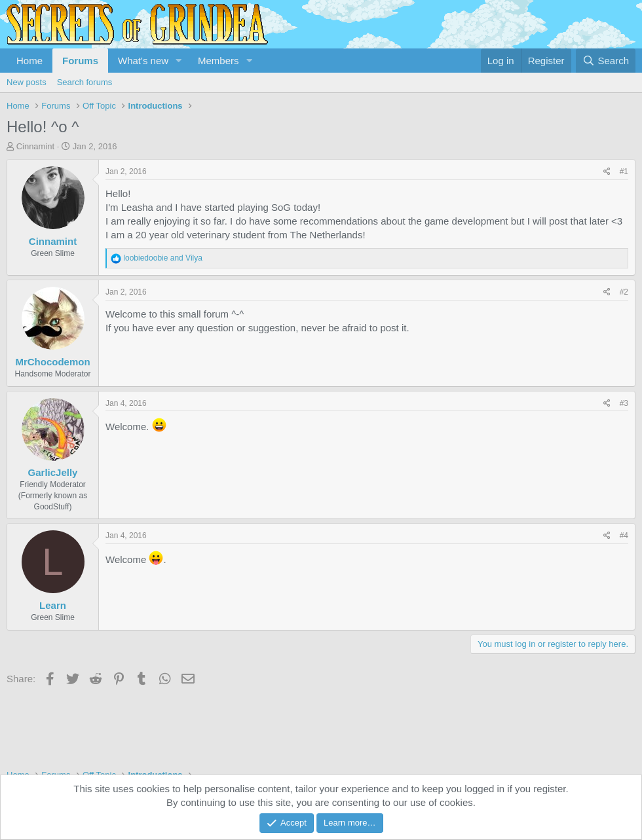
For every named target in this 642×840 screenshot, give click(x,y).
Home (29, 61)
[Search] (606, 61)
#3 (624, 403)
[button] (179, 61)
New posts (27, 82)
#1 (624, 172)
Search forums (85, 82)
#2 (624, 292)
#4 (624, 536)
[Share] (607, 172)
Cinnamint (36, 146)
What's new (143, 61)
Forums (80, 61)
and (163, 258)
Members (218, 61)
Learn (53, 605)
